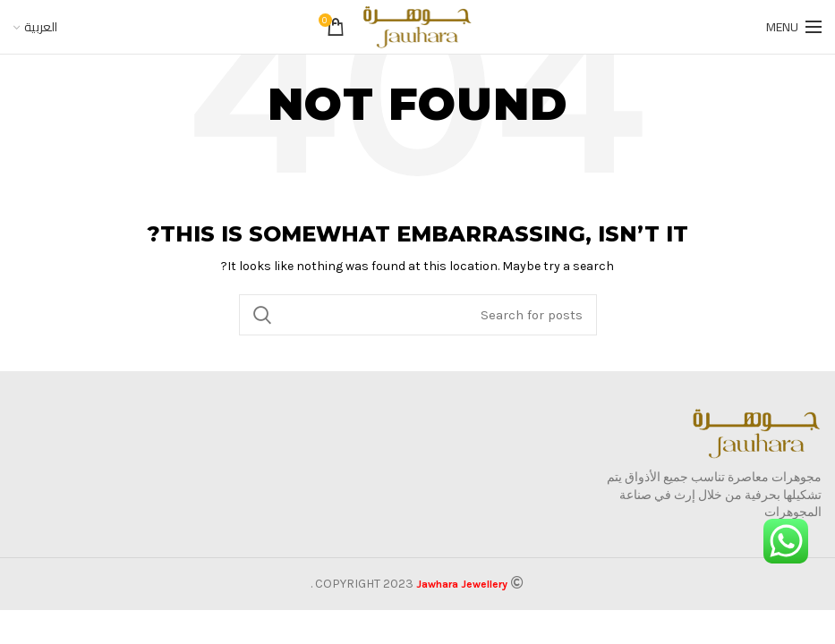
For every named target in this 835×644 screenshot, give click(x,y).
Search (263, 315)
